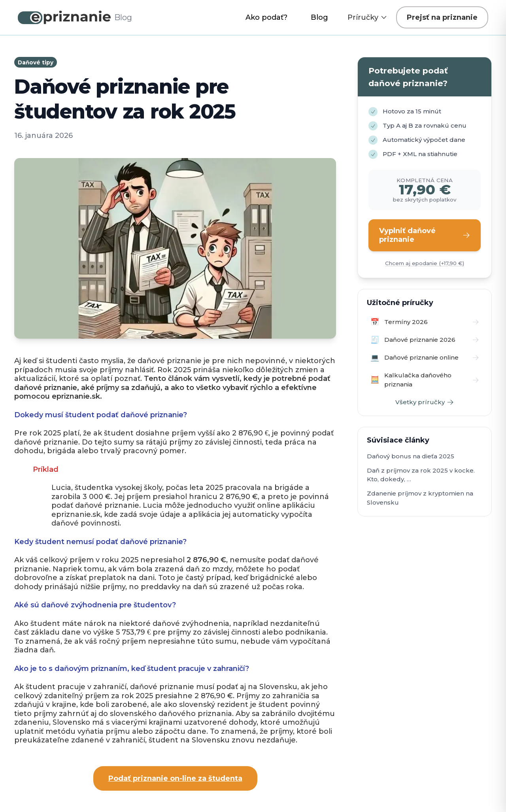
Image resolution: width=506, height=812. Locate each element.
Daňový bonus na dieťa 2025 (411, 456)
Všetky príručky (425, 402)
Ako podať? (266, 17)
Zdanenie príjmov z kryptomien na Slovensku (420, 498)
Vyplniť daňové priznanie (425, 235)
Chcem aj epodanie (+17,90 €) (425, 263)
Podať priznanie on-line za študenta (175, 778)
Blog (319, 17)
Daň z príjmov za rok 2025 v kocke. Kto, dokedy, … (421, 475)
